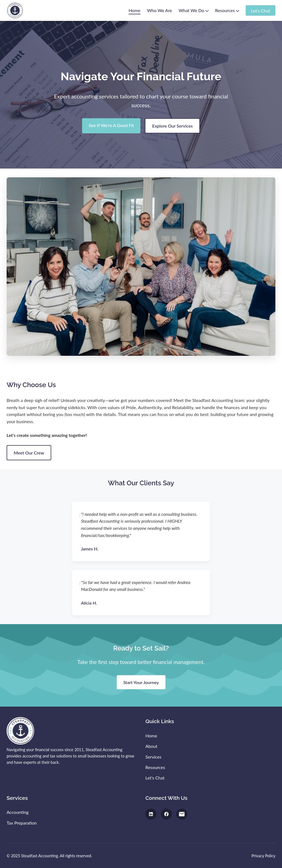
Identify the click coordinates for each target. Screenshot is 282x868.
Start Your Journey (141, 682)
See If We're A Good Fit (111, 125)
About (151, 746)
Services (153, 757)
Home (135, 10)
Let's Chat (260, 10)
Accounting (18, 812)
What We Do (194, 10)
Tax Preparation (22, 823)
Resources (227, 10)
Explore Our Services (172, 126)
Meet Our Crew (29, 453)
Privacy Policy (263, 856)
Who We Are (160, 10)
